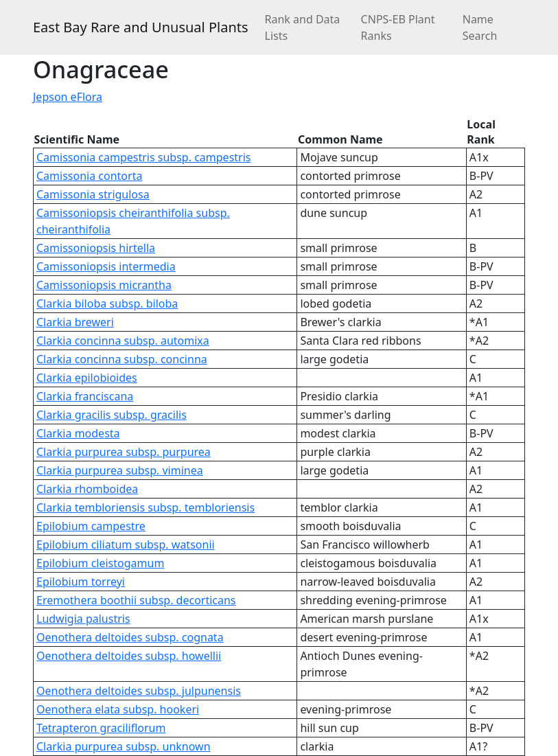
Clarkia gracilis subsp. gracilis (112, 415)
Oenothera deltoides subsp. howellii (129, 656)
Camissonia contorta (89, 176)
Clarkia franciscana (85, 396)
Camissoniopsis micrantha (104, 285)
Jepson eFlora (68, 97)
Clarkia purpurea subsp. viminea (120, 470)
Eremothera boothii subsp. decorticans (136, 600)
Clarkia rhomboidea (87, 489)
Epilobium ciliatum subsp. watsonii (126, 545)
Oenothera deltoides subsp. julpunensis (139, 691)
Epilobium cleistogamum (100, 563)
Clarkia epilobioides (87, 378)
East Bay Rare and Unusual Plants (141, 27)
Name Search (480, 27)
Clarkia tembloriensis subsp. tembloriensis (146, 507)
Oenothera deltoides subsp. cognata (130, 637)
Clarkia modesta (78, 433)
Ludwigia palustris (83, 619)
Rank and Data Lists (303, 27)
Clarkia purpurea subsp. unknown (124, 746)
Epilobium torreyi (81, 582)
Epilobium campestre (91, 526)
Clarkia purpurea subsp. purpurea (124, 452)
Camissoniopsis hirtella (96, 248)
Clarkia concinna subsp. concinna (122, 359)
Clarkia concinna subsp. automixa (123, 341)
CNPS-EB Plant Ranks (398, 27)
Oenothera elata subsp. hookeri (118, 709)
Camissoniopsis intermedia (106, 266)
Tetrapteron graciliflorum (101, 728)
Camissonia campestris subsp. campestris (143, 157)
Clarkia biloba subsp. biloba (107, 303)
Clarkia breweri (75, 322)
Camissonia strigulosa (93, 194)
